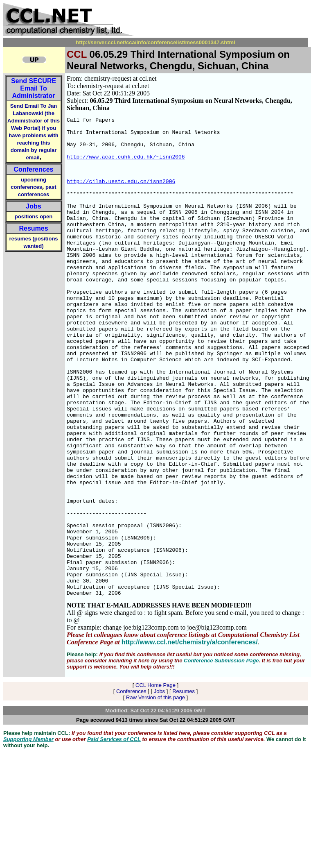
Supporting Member (28, 835)
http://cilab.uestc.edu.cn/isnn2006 (121, 195)
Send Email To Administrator (34, 88)
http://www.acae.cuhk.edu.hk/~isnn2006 (126, 165)
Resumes (33, 228)
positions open (34, 216)
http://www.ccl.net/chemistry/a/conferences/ (190, 738)
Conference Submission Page (221, 756)
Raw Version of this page (155, 793)
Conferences (34, 169)
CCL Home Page (155, 781)
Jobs (33, 206)
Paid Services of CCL (114, 835)
